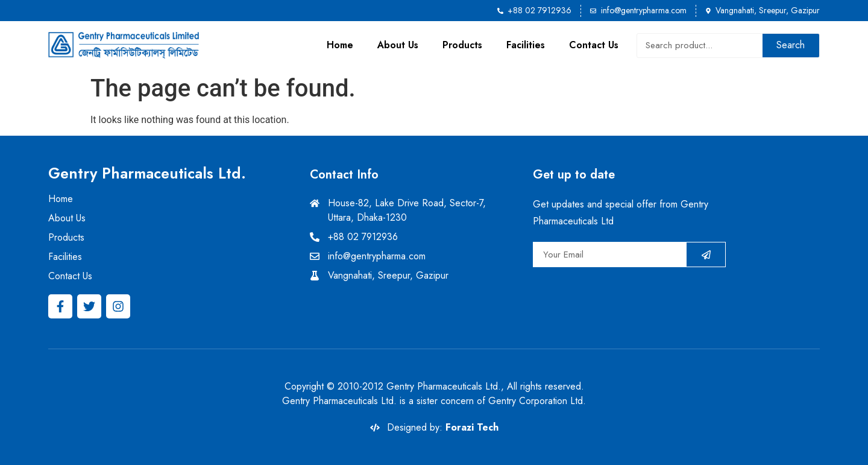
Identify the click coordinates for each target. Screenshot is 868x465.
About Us (398, 45)
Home (340, 45)
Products (462, 45)
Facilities (526, 45)
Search (791, 45)
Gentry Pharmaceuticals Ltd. (147, 173)
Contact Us (594, 45)
